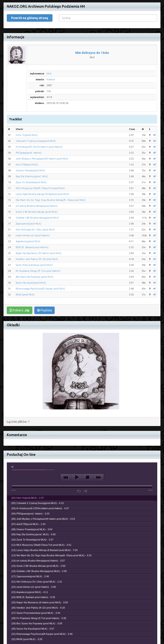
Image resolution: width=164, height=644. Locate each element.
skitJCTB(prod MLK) (27, 165)
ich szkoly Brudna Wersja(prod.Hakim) (37, 206)
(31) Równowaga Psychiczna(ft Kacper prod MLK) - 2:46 (42, 634)
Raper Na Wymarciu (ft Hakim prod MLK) (39, 253)
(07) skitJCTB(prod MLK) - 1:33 (28, 524)
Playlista (44, 310)
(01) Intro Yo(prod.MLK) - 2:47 (28, 498)
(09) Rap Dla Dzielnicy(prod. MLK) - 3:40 (33, 534)
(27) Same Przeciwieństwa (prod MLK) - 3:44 (36, 613)
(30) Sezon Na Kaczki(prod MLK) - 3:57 (33, 629)
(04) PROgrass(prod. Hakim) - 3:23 (30, 514)
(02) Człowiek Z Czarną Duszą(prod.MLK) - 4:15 (38, 503)
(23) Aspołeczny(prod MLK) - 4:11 (30, 592)
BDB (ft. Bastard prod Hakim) (32, 247)
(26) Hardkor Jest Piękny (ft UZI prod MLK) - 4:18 (38, 608)
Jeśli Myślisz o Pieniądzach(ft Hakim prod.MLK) (42, 159)
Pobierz (20, 310)
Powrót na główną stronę (30, 18)
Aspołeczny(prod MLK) (28, 241)
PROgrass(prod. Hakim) (29, 153)
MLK (49, 74)
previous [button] (66, 477)
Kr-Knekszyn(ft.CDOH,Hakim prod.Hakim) (39, 147)
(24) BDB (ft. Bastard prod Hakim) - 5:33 (33, 597)
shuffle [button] (85, 491)
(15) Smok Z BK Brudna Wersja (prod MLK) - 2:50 (38, 566)
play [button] (77, 477)
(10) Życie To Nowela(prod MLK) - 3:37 (32, 540)
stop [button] (88, 477)
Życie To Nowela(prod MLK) (31, 182)
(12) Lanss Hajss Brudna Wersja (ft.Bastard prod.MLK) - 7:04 (44, 550)
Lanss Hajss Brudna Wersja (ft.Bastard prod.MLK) (42, 194)
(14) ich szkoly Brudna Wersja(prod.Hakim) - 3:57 (38, 561)
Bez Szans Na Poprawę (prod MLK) (35, 277)
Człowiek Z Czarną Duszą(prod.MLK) (36, 141)
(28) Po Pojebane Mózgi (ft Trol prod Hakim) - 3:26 (39, 618)
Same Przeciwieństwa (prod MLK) (34, 265)
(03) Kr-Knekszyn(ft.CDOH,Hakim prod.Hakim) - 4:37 (40, 508)
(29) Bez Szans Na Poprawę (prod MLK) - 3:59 (37, 623)
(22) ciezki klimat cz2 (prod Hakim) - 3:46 (34, 587)
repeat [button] (79, 491)
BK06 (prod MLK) (25, 295)
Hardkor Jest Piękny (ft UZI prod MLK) (37, 259)
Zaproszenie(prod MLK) (29, 224)
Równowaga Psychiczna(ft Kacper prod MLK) (40, 289)
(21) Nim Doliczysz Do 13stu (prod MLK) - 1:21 (37, 582)
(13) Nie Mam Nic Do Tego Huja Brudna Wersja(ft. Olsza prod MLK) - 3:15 (51, 555)
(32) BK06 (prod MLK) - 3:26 (27, 639)
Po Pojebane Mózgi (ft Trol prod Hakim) (38, 271)
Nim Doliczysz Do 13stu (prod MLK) (35, 230)
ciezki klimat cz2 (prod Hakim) (33, 235)
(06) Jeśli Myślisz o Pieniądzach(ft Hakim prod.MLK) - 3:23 (43, 519)
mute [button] (13, 467)
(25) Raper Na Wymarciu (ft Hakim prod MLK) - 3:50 (40, 602)
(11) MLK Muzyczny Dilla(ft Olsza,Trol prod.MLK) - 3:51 (41, 545)
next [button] (99, 477)
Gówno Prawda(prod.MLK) (31, 170)
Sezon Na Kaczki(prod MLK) (31, 283)
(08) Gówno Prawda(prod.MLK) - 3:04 (32, 529)
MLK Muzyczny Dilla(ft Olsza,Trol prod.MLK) (40, 188)
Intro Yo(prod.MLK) (27, 135)
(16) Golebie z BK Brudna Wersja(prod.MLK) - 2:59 (39, 571)
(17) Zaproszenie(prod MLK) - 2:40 (30, 576)
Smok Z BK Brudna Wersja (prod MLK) (37, 212)
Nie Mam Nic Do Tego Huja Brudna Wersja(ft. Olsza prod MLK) (51, 200)
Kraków (51, 79)
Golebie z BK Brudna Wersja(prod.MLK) (37, 218)
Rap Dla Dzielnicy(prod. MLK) (32, 176)
